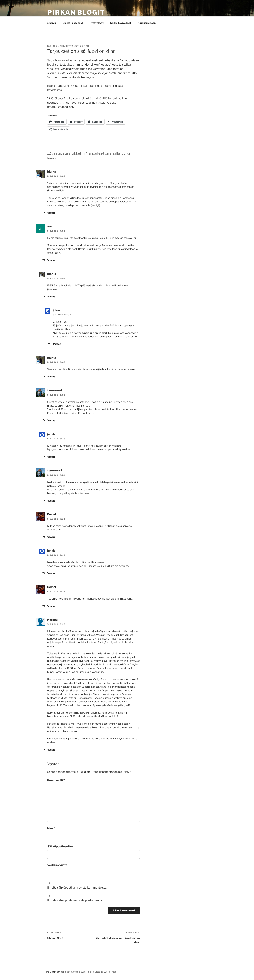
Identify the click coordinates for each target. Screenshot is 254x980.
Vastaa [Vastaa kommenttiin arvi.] (51, 260)
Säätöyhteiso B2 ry (76, 972)
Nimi (51, 828)
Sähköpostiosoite (60, 847)
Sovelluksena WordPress (102, 972)
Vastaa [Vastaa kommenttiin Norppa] (51, 750)
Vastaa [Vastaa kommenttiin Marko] (51, 213)
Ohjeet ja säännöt (73, 23)
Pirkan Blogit (76, 12)
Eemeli (52, 514)
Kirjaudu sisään (147, 23)
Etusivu (51, 23)
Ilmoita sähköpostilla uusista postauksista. (75, 900)
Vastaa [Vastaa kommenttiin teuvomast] (51, 420)
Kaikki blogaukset (121, 23)
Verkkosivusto (57, 865)
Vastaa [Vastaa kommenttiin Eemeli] (51, 537)
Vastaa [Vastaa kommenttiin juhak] (57, 344)
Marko (84, 46)
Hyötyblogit (97, 23)
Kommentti (56, 780)
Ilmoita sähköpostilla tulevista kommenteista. (77, 888)
